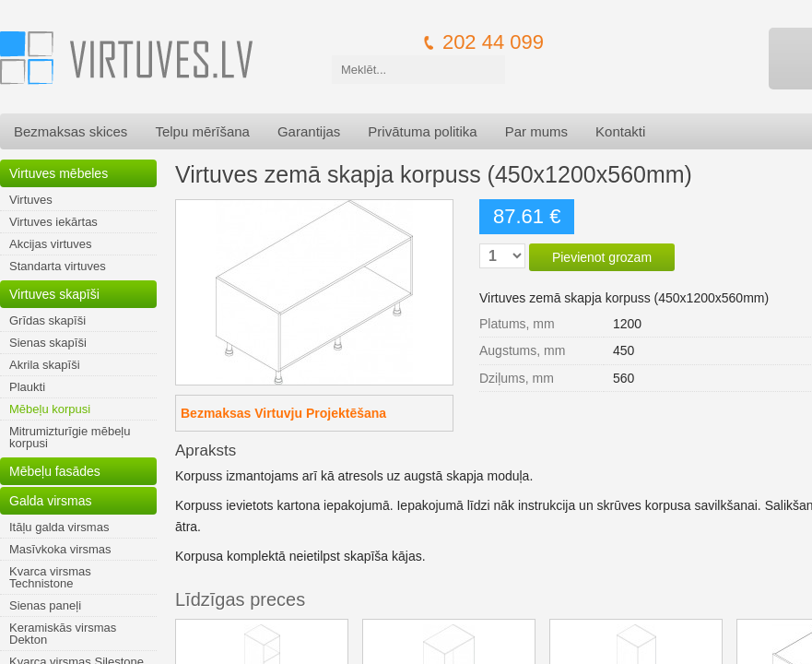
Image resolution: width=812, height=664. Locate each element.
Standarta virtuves (58, 266)
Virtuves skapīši (54, 294)
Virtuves (31, 200)
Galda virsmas (50, 501)
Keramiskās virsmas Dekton (63, 634)
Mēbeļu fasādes (55, 471)
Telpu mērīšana (202, 131)
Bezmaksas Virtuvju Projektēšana (283, 413)
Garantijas (309, 131)
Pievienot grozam (602, 257)
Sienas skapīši (48, 343)
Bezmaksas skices (71, 131)
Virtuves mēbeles (59, 173)
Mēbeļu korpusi (50, 409)
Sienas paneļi (45, 605)
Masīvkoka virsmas (60, 549)
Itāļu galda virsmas (59, 527)
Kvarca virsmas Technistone (50, 577)
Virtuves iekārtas (53, 222)
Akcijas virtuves (51, 244)
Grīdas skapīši (47, 320)
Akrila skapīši (45, 365)
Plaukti (27, 387)
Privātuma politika (422, 131)
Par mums (536, 131)
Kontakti (620, 131)
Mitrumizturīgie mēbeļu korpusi (70, 437)
